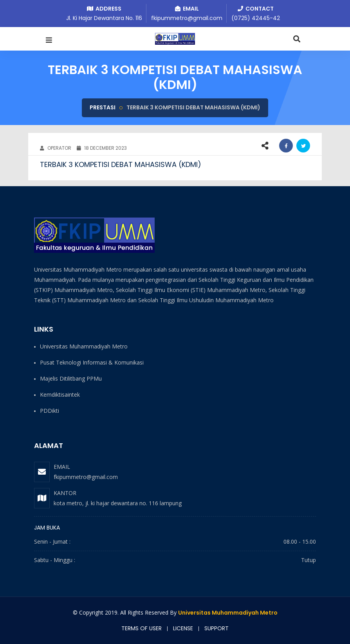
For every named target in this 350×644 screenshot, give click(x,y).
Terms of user (142, 628)
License (183, 628)
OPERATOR (56, 148)
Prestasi (103, 107)
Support (216, 628)
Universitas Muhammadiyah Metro (228, 613)
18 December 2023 (102, 148)
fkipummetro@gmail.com (86, 477)
